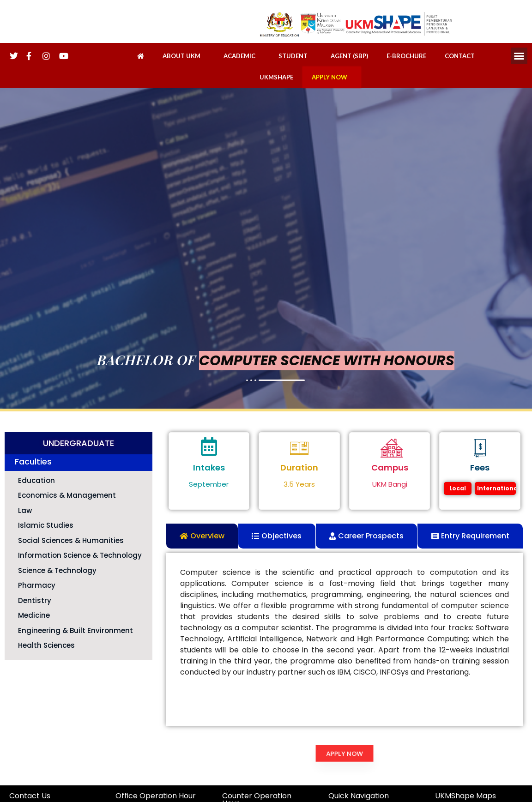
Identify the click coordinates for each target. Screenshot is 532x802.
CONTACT (460, 56)
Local (458, 488)
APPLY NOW (332, 77)
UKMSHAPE (276, 77)
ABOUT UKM (184, 56)
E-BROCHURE (406, 56)
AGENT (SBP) (349, 56)
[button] (519, 56)
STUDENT (295, 56)
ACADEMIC (242, 56)
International (496, 488)
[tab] (202, 536)
